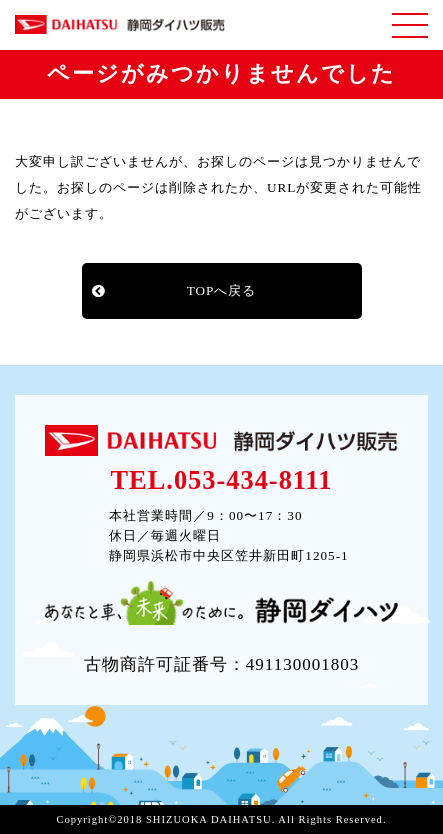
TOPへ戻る (222, 290)
